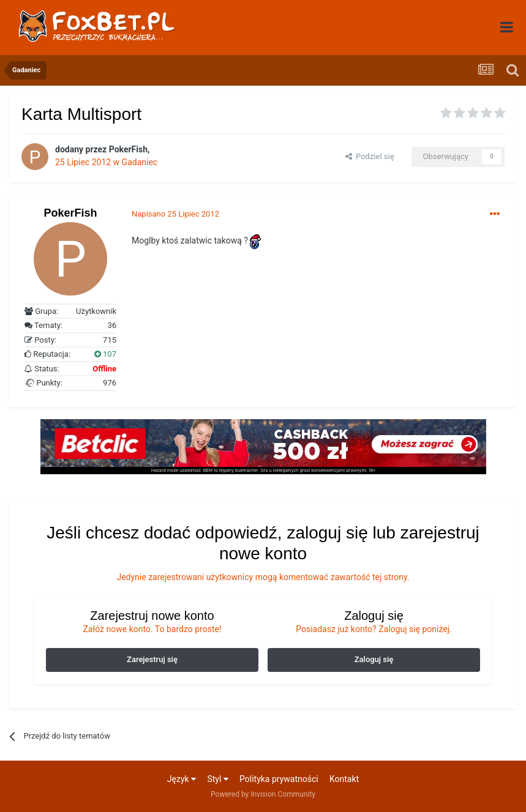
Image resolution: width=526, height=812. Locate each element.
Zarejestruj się (152, 659)
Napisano (175, 214)
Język (182, 779)
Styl (217, 779)
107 (105, 354)
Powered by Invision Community (263, 794)
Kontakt (344, 779)
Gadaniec (140, 162)
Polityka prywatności (279, 779)
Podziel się (370, 156)
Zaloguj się (374, 659)
